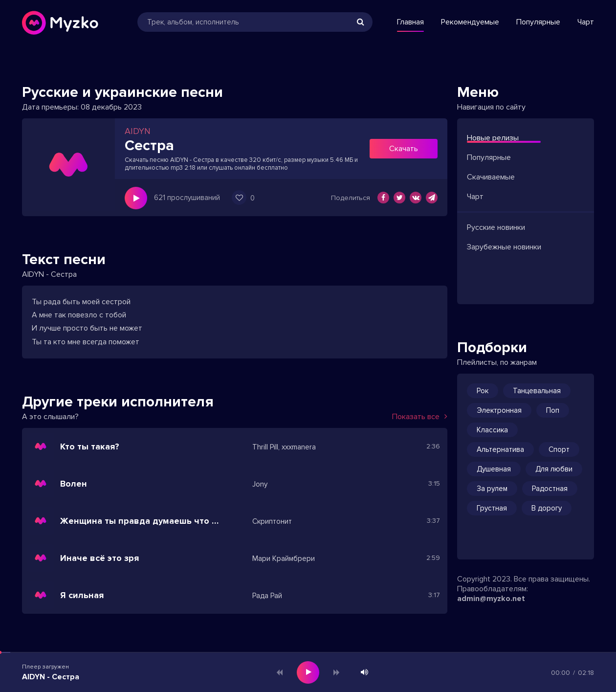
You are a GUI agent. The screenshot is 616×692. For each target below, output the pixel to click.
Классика (492, 430)
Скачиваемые (491, 177)
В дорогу (547, 508)
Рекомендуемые (470, 22)
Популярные (538, 22)
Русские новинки (496, 227)
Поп (553, 410)
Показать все (420, 417)
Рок (483, 391)
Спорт (559, 449)
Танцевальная (537, 391)
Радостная (550, 489)
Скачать (404, 149)
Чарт (586, 22)
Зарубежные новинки (504, 247)
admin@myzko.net (491, 599)
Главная (410, 22)
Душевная (494, 469)
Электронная (499, 410)
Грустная (492, 508)
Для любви (554, 469)
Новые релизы (493, 138)
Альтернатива (500, 449)
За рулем (492, 489)
